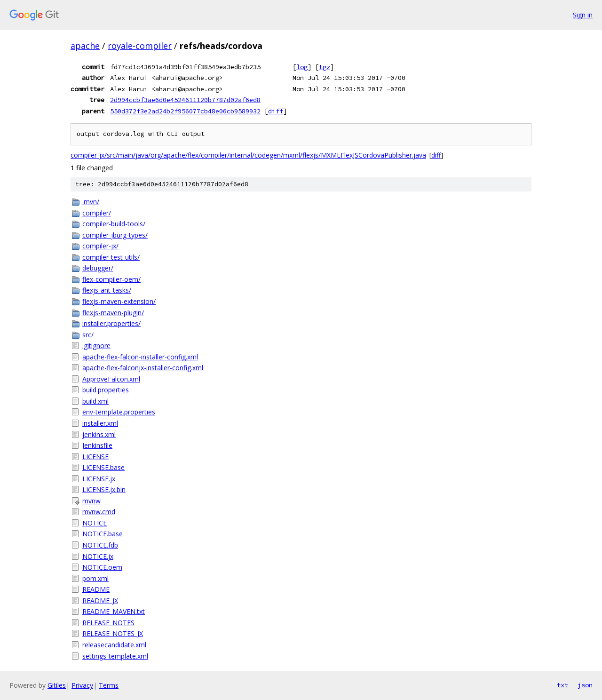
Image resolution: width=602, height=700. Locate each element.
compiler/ (97, 213)
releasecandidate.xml (114, 645)
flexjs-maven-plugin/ (113, 313)
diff (276, 111)
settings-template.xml (115, 656)
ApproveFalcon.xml (111, 379)
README (96, 589)
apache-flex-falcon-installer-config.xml (140, 357)
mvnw (91, 501)
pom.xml (95, 578)
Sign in (583, 15)
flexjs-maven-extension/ (119, 301)
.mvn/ (91, 202)
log (302, 67)
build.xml (95, 401)
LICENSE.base (103, 467)
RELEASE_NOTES (108, 623)
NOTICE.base (103, 534)
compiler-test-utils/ (111, 257)
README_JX (100, 601)
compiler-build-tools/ (114, 224)
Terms (109, 685)
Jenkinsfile (97, 445)
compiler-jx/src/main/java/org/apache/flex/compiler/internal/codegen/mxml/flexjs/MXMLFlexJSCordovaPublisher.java (248, 155)
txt (562, 685)
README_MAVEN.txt (114, 611)
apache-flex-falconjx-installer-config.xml (143, 368)
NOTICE (95, 523)
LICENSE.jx (99, 479)
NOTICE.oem (102, 567)
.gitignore (96, 346)
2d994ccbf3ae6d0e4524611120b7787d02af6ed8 (185, 100)
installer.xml (100, 423)
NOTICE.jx (98, 556)
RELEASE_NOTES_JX (113, 633)
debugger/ (98, 268)
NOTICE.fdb (100, 545)
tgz (325, 67)
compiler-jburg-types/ (115, 235)
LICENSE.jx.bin (104, 489)
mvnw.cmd (99, 512)
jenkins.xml (99, 434)
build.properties (106, 390)
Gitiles (57, 685)
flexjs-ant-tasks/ (107, 290)
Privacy (82, 685)
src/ (88, 335)
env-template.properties (119, 412)
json (585, 685)
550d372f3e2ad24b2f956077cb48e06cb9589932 (185, 111)
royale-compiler (140, 46)
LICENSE (95, 457)
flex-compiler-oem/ (111, 279)
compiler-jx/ (100, 246)
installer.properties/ (111, 323)
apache (85, 46)
